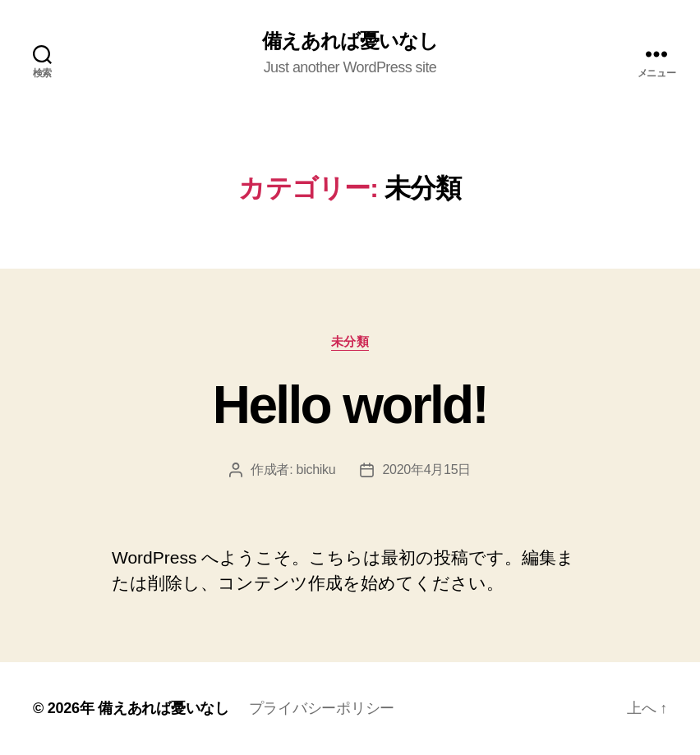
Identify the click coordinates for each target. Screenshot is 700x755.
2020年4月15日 (426, 470)
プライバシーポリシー (322, 708)
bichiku (316, 470)
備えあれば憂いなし (350, 41)
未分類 (350, 341)
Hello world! (350, 405)
